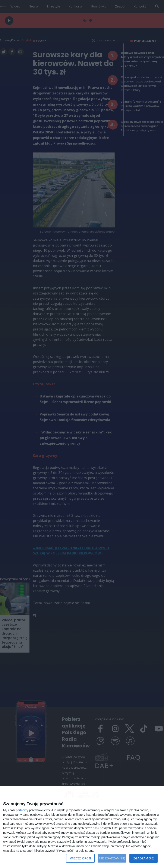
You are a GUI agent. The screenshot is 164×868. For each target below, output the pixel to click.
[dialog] (82, 827)
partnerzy (22, 810)
